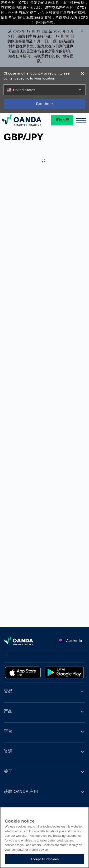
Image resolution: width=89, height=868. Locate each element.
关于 (8, 772)
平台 (8, 732)
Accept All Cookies (45, 859)
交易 (8, 691)
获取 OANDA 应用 (21, 792)
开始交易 (62, 120)
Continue (44, 104)
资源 (8, 752)
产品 (8, 712)
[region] (44, 837)
